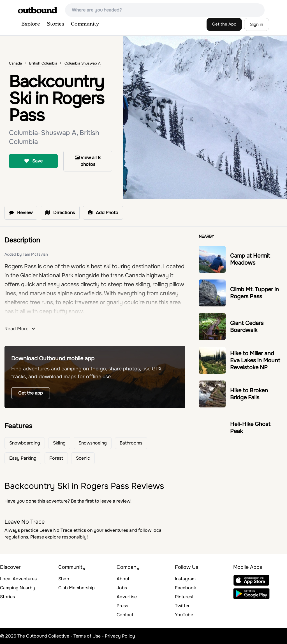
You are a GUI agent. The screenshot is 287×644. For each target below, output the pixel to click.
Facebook (185, 588)
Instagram (185, 579)
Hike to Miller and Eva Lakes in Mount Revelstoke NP (255, 360)
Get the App (224, 24)
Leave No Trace (56, 530)
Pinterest (184, 597)
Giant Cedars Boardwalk (247, 327)
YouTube (184, 615)
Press (122, 606)
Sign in (257, 24)
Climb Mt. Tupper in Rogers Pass (254, 293)
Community (85, 24)
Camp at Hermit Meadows (250, 259)
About (123, 579)
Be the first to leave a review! (101, 501)
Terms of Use (87, 636)
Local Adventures (18, 579)
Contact (125, 615)
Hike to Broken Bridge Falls (249, 394)
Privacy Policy (120, 636)
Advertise (127, 597)
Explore (31, 24)
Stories (55, 24)
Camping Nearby (18, 588)
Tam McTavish (35, 254)
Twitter (182, 606)
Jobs (122, 588)
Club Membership (77, 588)
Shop (64, 579)
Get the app (31, 393)
